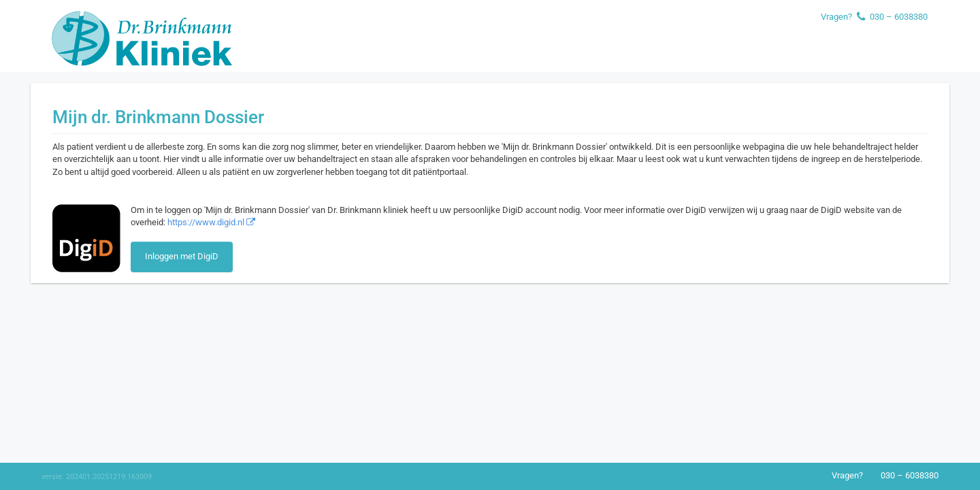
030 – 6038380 (899, 17)
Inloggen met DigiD (182, 256)
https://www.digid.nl (211, 222)
